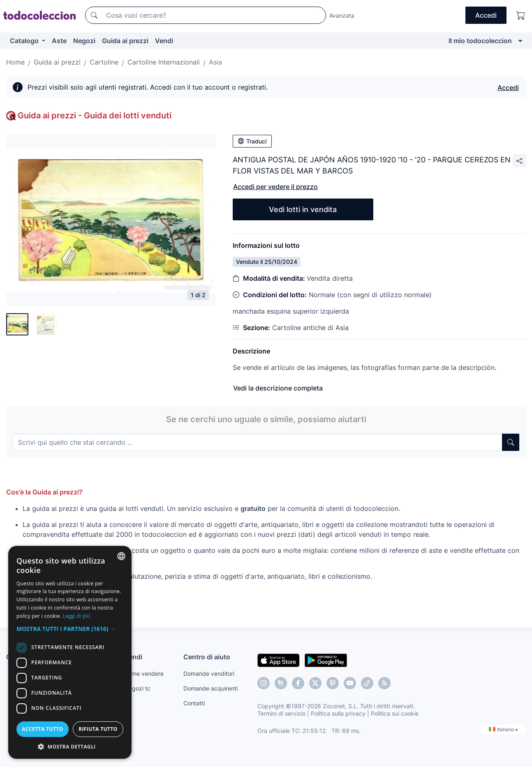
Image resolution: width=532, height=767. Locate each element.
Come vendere (144, 673)
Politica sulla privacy (338, 713)
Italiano (503, 729)
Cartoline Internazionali (164, 62)
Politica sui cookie (395, 713)
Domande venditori (209, 673)
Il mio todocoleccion (480, 41)
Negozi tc (137, 688)
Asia (215, 62)
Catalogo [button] (25, 41)
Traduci (252, 141)
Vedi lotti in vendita (303, 209)
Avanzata (342, 15)
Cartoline (104, 62)
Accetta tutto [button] (42, 729)
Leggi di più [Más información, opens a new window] (77, 616)
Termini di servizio (281, 713)
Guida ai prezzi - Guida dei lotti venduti (95, 116)
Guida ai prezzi (125, 41)
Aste (59, 41)
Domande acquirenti (210, 688)
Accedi (508, 88)
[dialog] (70, 652)
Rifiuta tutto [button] (98, 729)
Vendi (164, 41)
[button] (70, 629)
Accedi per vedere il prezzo (275, 187)
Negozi (84, 41)
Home (15, 62)
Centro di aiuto (207, 657)
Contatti (194, 703)
